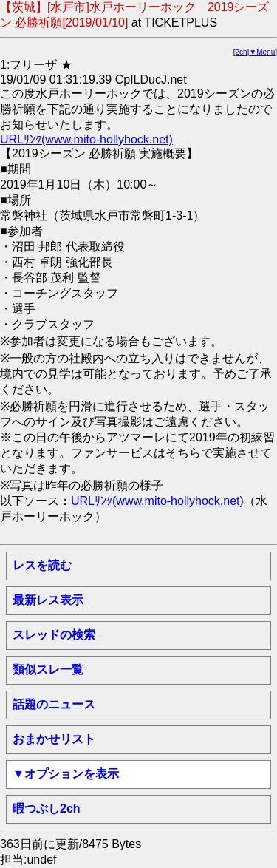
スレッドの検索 (54, 635)
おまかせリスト (54, 739)
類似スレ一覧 (48, 669)
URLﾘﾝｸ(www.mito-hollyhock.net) (86, 139)
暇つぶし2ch (47, 808)
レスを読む (42, 565)
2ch (242, 52)
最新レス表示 (48, 600)
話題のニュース (54, 704)
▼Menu (262, 52)
